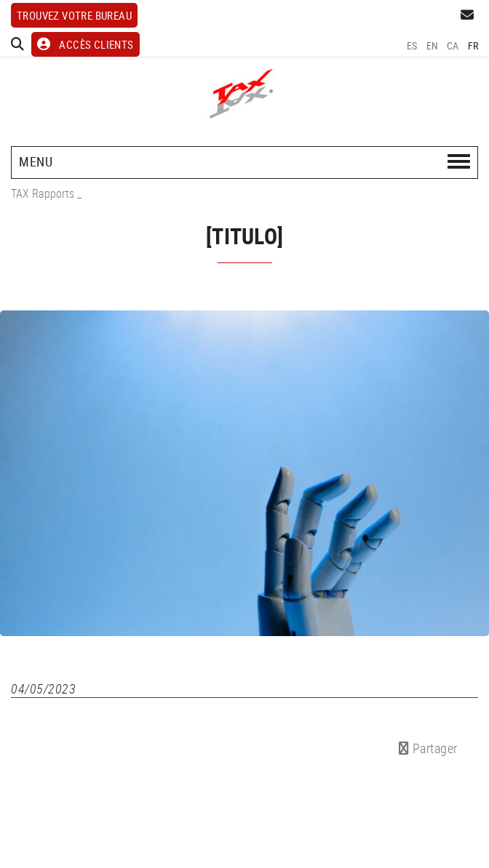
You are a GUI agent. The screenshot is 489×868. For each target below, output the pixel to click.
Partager (428, 748)
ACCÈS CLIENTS (86, 44)
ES (412, 45)
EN (433, 45)
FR (473, 45)
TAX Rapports (43, 193)
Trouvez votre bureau (74, 15)
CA (453, 45)
